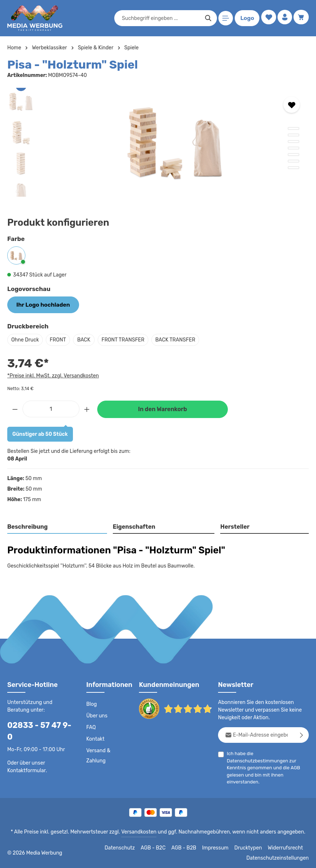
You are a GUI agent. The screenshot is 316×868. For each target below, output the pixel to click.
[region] (158, 142)
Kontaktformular (25, 758)
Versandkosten (140, 831)
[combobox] (159, 18)
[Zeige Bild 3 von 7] (294, 142)
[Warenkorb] (301, 18)
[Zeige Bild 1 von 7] (294, 128)
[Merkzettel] (267, 18)
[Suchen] (207, 18)
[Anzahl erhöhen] (87, 408)
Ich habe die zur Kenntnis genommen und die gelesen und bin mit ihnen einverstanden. (262, 767)
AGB (293, 767)
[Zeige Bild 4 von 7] (294, 148)
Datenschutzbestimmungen (255, 760)
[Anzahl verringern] (15, 408)
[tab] (57, 527)
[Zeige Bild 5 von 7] (294, 155)
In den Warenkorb (163, 408)
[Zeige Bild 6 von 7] (294, 161)
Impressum (220, 847)
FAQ (91, 726)
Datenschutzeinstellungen (280, 857)
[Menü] (224, 18)
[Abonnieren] (302, 734)
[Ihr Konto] (284, 18)
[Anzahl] (51, 408)
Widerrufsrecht (286, 847)
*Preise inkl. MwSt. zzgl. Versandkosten (52, 374)
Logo (246, 18)
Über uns (97, 715)
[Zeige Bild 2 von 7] (294, 135)
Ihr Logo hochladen (40, 304)
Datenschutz (126, 847)
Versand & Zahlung (98, 755)
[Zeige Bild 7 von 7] (294, 168)
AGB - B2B (189, 847)
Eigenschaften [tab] (133, 526)
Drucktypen (251, 847)
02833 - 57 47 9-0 (38, 724)
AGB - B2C (158, 847)
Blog (91, 703)
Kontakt (95, 738)
